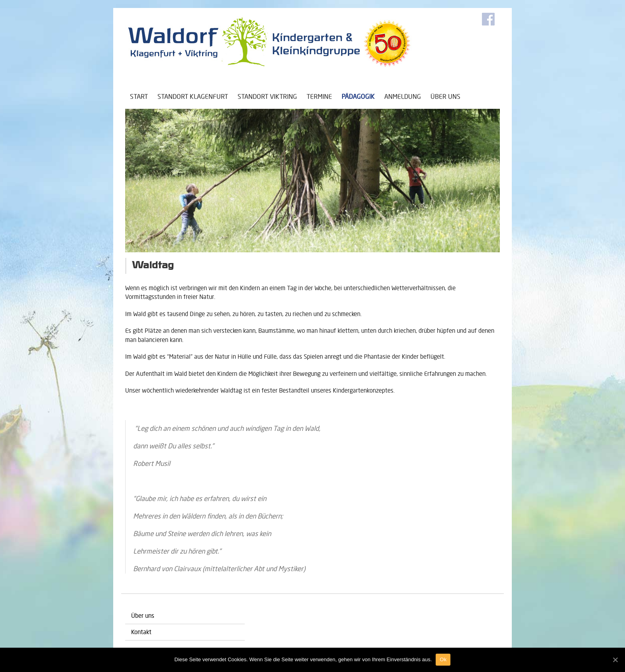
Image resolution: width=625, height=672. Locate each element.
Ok (443, 659)
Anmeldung (403, 96)
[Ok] (615, 660)
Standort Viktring (267, 96)
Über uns (445, 96)
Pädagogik (358, 96)
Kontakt (141, 632)
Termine (319, 96)
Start (139, 96)
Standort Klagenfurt (193, 96)
